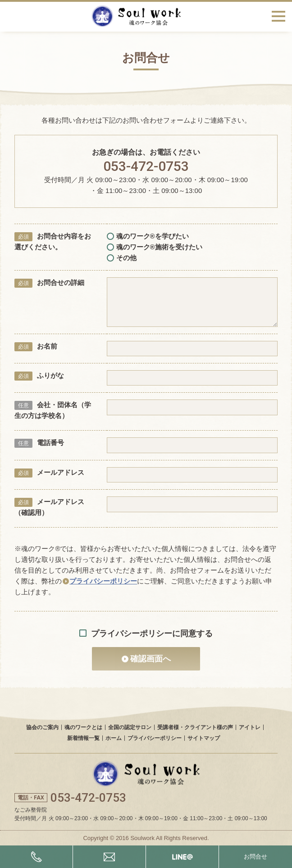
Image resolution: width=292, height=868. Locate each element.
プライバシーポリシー (103, 581)
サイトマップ (204, 738)
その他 (122, 258)
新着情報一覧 (83, 738)
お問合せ (255, 857)
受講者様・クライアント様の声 (195, 727)
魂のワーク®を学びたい (148, 236)
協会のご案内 (42, 727)
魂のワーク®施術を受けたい (155, 247)
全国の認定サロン (130, 727)
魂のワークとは (83, 727)
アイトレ (250, 727)
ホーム (114, 738)
